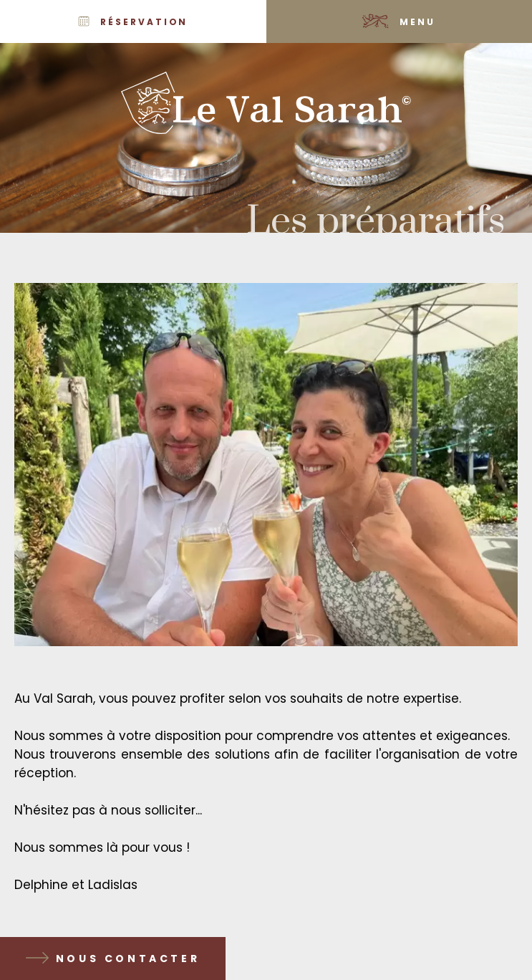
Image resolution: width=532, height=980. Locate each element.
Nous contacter (128, 959)
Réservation (144, 22)
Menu (417, 22)
